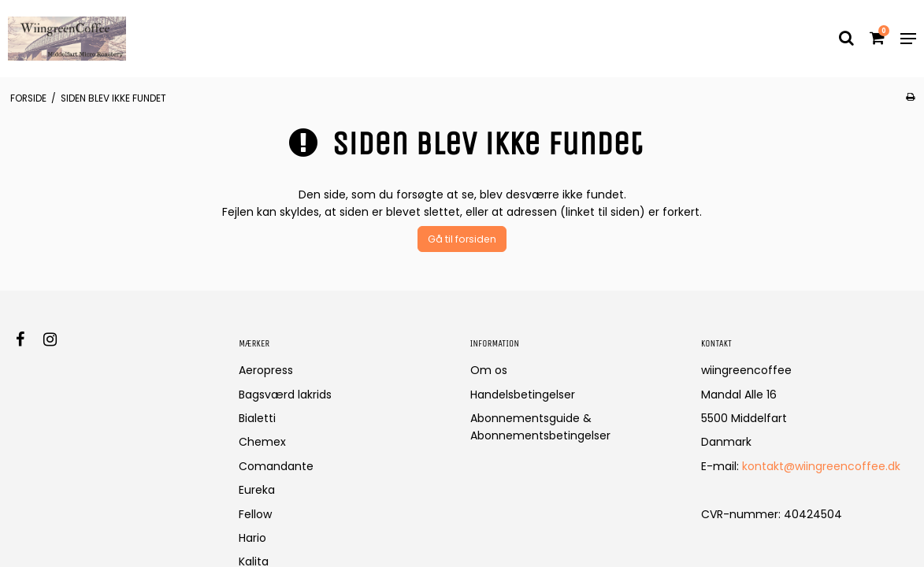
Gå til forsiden (462, 239)
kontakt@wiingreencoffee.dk (821, 466)
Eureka (257, 490)
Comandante (276, 466)
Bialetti (257, 418)
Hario (252, 538)
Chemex (262, 442)
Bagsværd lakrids (285, 395)
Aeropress (266, 370)
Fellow (255, 514)
